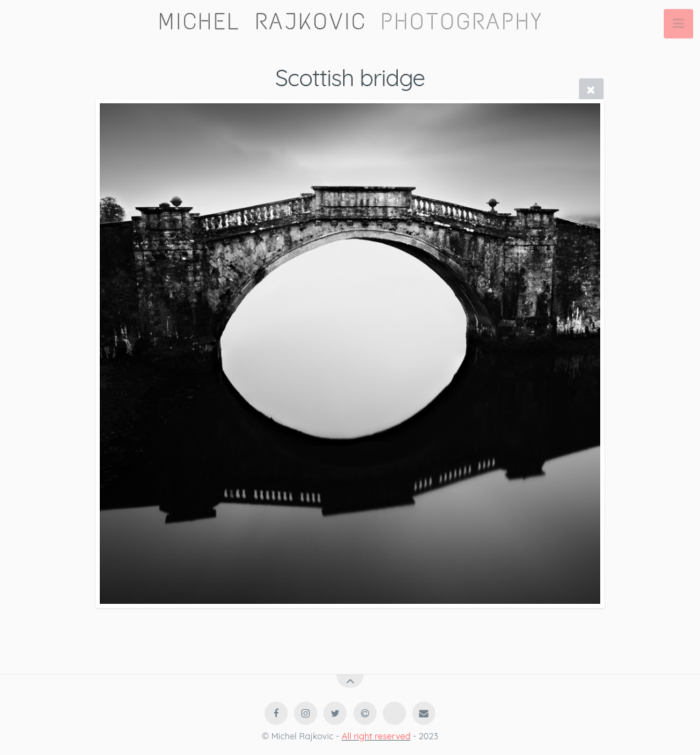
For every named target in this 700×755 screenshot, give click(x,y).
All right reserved (376, 736)
